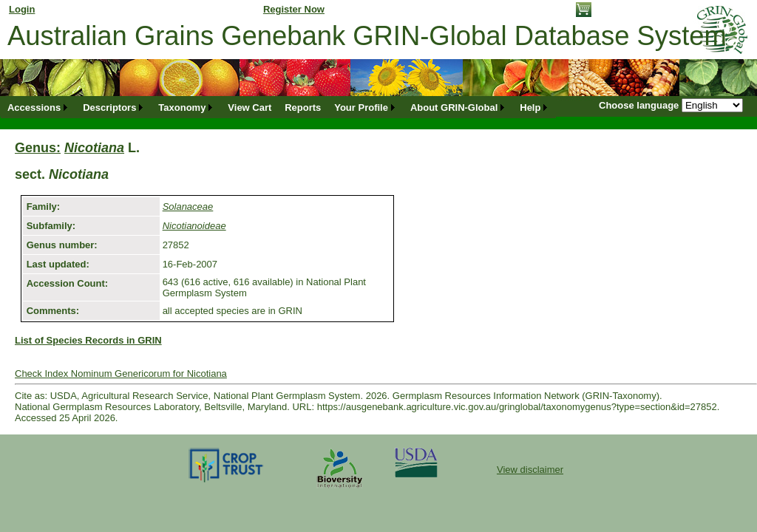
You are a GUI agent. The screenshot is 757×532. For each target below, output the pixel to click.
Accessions (34, 108)
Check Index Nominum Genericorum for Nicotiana (121, 374)
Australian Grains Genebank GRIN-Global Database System (367, 36)
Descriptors (109, 108)
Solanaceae (188, 207)
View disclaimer (530, 470)
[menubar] (278, 108)
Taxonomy (182, 108)
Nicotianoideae (194, 226)
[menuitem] (38, 108)
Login (22, 9)
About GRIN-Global (454, 108)
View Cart (249, 108)
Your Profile (361, 108)
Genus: (38, 148)
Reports (303, 108)
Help (530, 108)
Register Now (294, 9)
